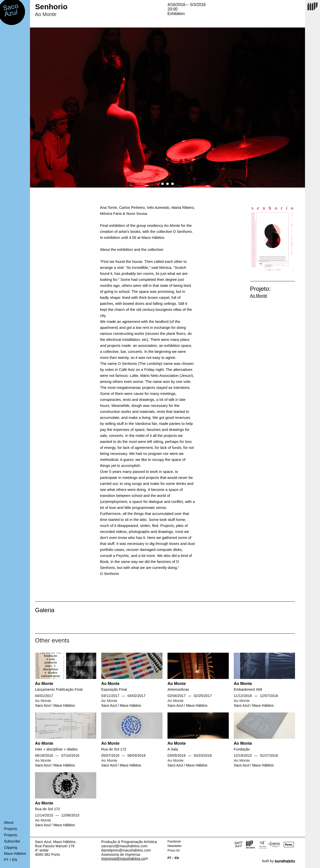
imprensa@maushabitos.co (123, 858)
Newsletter (175, 846)
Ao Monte (258, 296)
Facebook (174, 841)
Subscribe (12, 841)
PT (169, 858)
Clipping (11, 847)
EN (177, 858)
